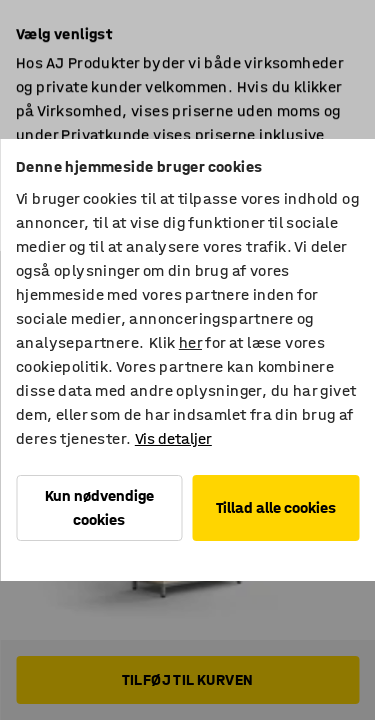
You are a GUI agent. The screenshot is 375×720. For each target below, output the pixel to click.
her (190, 342)
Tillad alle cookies (276, 507)
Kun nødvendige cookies (99, 507)
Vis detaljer (173, 438)
